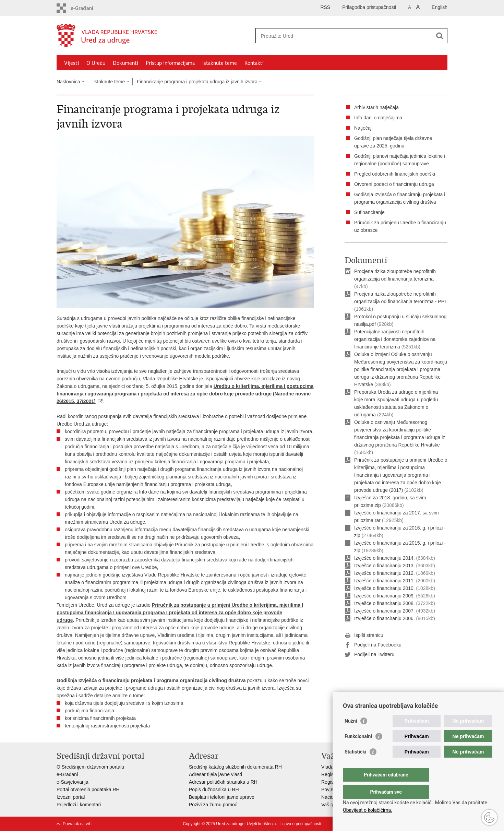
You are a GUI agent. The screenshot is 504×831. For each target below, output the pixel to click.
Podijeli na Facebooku (373, 645)
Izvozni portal (71, 797)
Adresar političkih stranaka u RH (223, 782)
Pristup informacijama (170, 63)
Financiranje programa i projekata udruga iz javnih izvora (197, 82)
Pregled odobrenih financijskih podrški (395, 174)
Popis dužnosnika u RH (214, 790)
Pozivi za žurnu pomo (212, 805)
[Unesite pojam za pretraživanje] (344, 36)
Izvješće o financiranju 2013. (385, 566)
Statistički (355, 765)
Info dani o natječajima (378, 118)
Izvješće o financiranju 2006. (385, 618)
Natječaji (363, 128)
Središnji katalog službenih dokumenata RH (235, 767)
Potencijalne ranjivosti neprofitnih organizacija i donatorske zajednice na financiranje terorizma (395, 339)
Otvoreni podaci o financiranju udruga (394, 184)
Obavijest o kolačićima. (368, 810)
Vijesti (71, 63)
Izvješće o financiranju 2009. (385, 596)
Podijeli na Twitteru (369, 655)
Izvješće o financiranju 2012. (385, 573)
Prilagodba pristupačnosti (369, 7)
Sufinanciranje (369, 212)
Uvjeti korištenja (261, 824)
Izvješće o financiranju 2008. (385, 603)
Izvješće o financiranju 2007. (385, 611)
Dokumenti (125, 63)
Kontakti (254, 63)
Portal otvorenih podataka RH (88, 790)
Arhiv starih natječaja (376, 107)
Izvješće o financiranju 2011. (385, 581)
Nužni (351, 735)
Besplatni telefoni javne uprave (222, 797)
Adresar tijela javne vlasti (215, 774)
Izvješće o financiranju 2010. (385, 588)
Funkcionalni (358, 750)
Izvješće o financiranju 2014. (385, 558)
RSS (325, 7)
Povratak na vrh (77, 824)
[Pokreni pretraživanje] (440, 36)
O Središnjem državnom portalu (90, 767)
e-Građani (67, 774)
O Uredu (96, 63)
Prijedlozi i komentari (79, 805)
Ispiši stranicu (364, 636)
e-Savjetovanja (73, 782)
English (440, 7)
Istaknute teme (220, 63)
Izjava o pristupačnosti (301, 824)
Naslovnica (68, 82)
